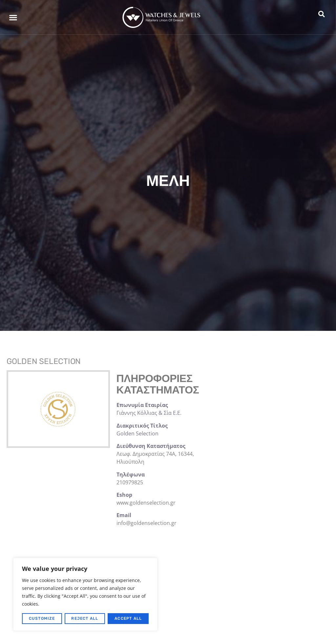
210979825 (130, 482)
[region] (85, 594)
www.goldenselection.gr (146, 503)
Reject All (85, 618)
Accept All (128, 618)
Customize (42, 618)
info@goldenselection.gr (147, 523)
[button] (13, 17)
